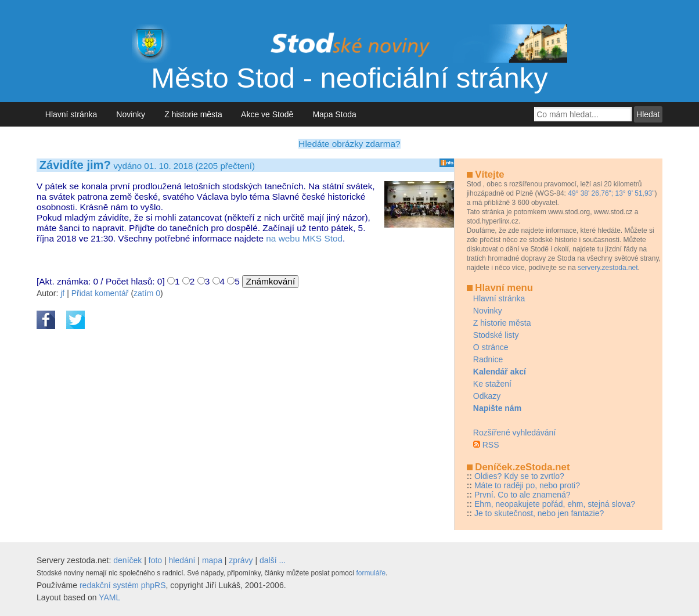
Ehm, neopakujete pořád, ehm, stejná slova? (555, 504)
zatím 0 (147, 293)
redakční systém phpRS (123, 585)
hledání (182, 560)
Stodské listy (496, 335)
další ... (273, 560)
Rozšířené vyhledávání (514, 433)
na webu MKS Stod (304, 238)
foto (155, 560)
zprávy (241, 560)
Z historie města (193, 114)
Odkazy (487, 396)
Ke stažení (492, 384)
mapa (212, 560)
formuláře (371, 573)
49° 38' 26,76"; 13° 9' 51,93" (611, 193)
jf (62, 293)
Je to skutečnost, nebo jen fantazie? (539, 513)
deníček (127, 560)
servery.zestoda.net (608, 268)
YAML (109, 597)
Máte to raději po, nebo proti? (527, 485)
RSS (491, 445)
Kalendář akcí (500, 372)
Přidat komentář (100, 293)
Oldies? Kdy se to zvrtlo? (519, 476)
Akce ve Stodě (267, 114)
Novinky (131, 114)
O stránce (491, 347)
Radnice (488, 359)
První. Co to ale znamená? (523, 495)
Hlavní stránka (71, 114)
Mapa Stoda (335, 114)
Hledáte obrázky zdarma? (349, 144)
